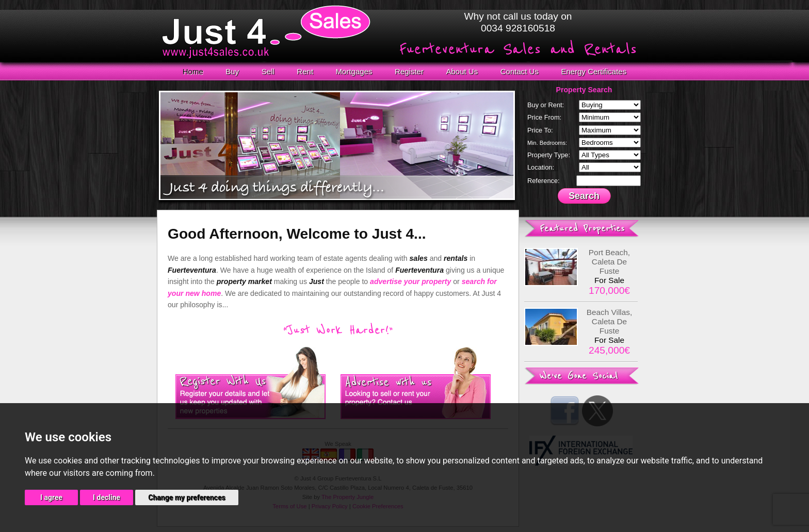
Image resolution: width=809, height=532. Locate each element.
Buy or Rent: (546, 105)
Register (409, 71)
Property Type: (549, 155)
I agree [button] (51, 497)
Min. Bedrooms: (547, 143)
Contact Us (520, 71)
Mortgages (354, 71)
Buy (232, 71)
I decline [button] (107, 497)
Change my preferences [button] (187, 497)
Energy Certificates (594, 71)
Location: (541, 167)
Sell (268, 71)
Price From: (544, 117)
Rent (305, 71)
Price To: (540, 130)
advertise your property (410, 281)
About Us (462, 71)
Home (193, 71)
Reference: (544, 181)
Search (584, 196)
